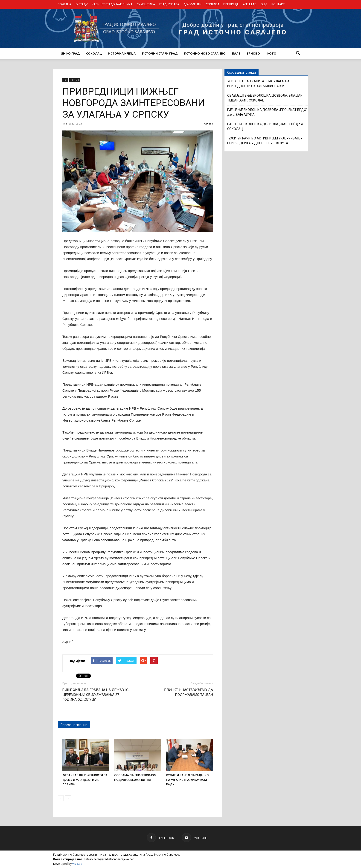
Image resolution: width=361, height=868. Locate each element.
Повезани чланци (74, 725)
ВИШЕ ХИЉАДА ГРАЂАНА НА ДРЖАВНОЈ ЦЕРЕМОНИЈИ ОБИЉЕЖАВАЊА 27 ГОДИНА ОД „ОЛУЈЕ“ (96, 695)
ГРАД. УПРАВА (169, 4)
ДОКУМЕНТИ (192, 4)
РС (65, 80)
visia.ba (77, 864)
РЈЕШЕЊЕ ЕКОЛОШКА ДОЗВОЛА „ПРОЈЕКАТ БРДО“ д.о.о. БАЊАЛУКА (267, 112)
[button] (298, 53)
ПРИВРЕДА (231, 4)
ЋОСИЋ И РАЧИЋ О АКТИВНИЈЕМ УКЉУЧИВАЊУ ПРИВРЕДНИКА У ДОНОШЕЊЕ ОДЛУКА (265, 141)
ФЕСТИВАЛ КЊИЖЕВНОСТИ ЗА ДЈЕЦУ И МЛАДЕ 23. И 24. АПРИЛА (85, 780)
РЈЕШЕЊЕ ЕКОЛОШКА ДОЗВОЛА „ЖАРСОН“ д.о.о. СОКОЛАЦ (265, 126)
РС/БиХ (75, 80)
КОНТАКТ (278, 4)
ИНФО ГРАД (70, 53)
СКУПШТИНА (146, 4)
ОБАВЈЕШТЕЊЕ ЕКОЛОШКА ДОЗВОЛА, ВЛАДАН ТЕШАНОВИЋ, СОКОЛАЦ (265, 98)
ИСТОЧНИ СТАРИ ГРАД (160, 53)
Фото (271, 53)
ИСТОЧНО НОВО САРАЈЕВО (205, 53)
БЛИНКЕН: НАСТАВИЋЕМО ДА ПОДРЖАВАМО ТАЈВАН (189, 692)
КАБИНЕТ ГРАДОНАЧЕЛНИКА (112, 4)
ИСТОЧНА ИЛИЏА (122, 53)
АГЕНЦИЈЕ (250, 4)
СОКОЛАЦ (94, 53)
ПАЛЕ (236, 53)
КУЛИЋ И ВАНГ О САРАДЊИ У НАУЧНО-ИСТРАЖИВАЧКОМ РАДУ (188, 780)
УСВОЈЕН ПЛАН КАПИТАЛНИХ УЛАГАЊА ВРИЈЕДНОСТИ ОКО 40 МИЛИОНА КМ (258, 84)
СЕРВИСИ (212, 4)
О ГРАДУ (82, 4)
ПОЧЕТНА (64, 4)
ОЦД (264, 4)
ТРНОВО (253, 53)
